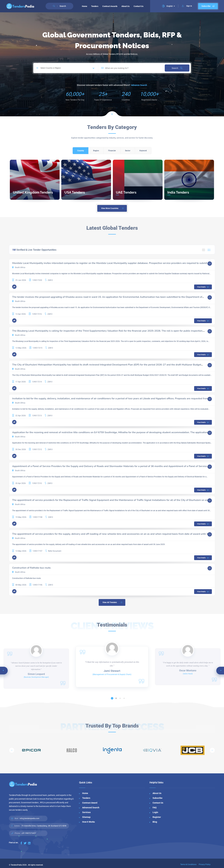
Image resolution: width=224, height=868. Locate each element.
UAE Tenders (126, 192)
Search (177, 68)
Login (155, 812)
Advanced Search (91, 808)
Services (86, 812)
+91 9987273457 (29, 833)
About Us (126, 6)
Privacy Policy (205, 864)
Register (157, 817)
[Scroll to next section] (112, 110)
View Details (203, 287)
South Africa (19, 267)
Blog (155, 822)
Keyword (143, 151)
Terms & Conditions (188, 864)
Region (96, 151)
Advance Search (139, 85)
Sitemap (86, 817)
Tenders (95, 6)
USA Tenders (75, 192)
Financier (112, 151)
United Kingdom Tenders (33, 192)
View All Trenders (113, 602)
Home (85, 6)
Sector (128, 151)
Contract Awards (110, 6)
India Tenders (178, 192)
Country (81, 151)
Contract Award (90, 803)
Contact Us (139, 6)
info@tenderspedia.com (29, 818)
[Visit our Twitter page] (25, 843)
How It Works (89, 822)
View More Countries (113, 208)
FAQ (155, 808)
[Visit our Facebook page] (21, 843)
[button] (14, 287)
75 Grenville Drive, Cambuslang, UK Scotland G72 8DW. (44, 826)
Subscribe (208, 6)
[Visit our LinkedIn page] (29, 843)
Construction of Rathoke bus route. (32, 568)
